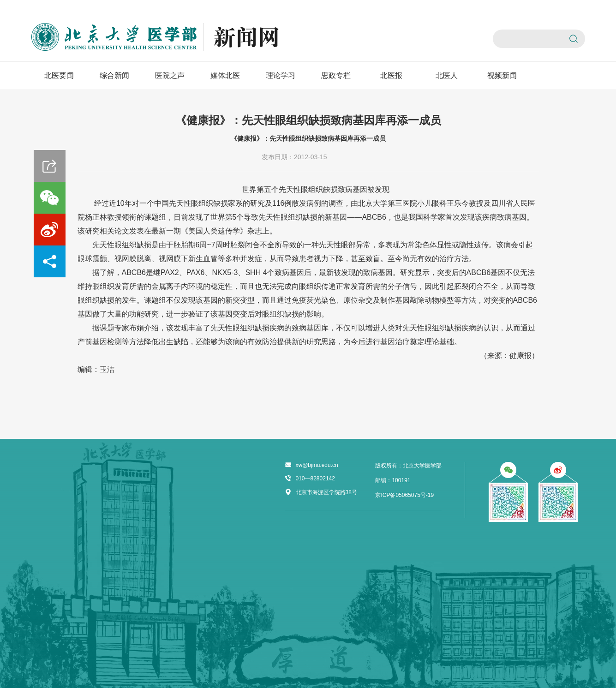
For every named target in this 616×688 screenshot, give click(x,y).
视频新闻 (502, 75)
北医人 (447, 75)
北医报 (391, 75)
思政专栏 (336, 75)
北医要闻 (59, 75)
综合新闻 (114, 75)
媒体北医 (225, 75)
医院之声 (170, 75)
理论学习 (281, 75)
